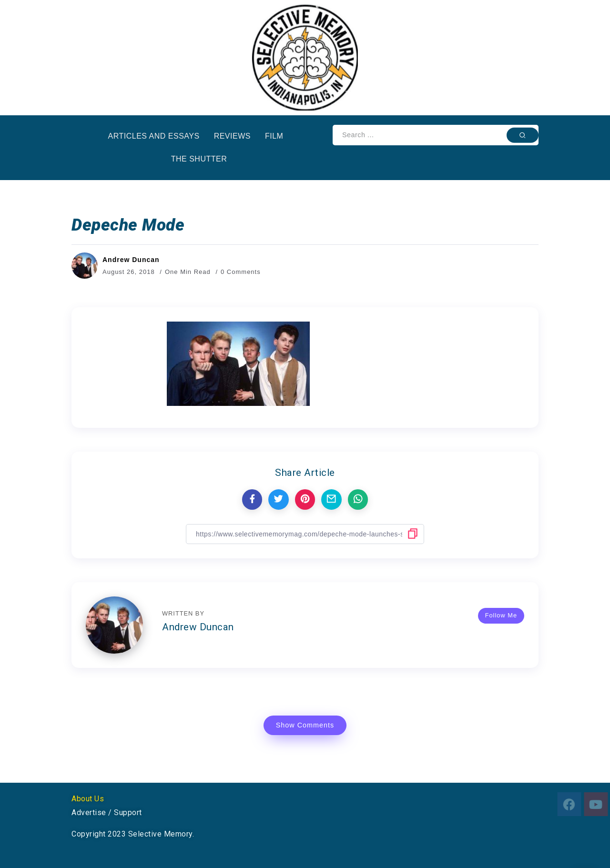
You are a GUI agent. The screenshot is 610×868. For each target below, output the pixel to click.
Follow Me (501, 615)
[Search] (436, 135)
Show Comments (305, 725)
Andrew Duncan (131, 260)
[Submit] (523, 135)
